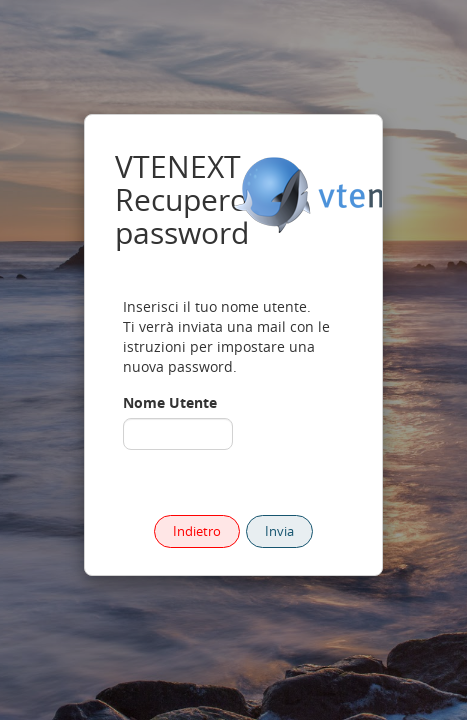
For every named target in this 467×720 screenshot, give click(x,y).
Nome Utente (170, 402)
